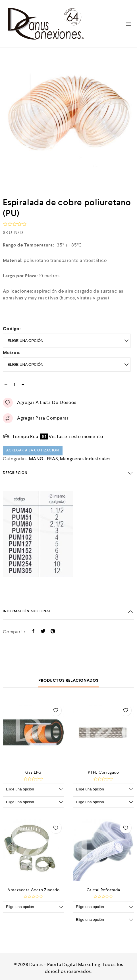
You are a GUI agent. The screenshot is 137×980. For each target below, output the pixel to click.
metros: (12, 353)
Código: (12, 329)
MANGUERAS (43, 459)
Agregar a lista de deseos (40, 403)
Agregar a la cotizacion (33, 450)
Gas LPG (34, 772)
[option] (68, 119)
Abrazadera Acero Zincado (34, 890)
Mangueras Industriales (85, 459)
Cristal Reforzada (103, 890)
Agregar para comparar (36, 418)
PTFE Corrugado (103, 772)
